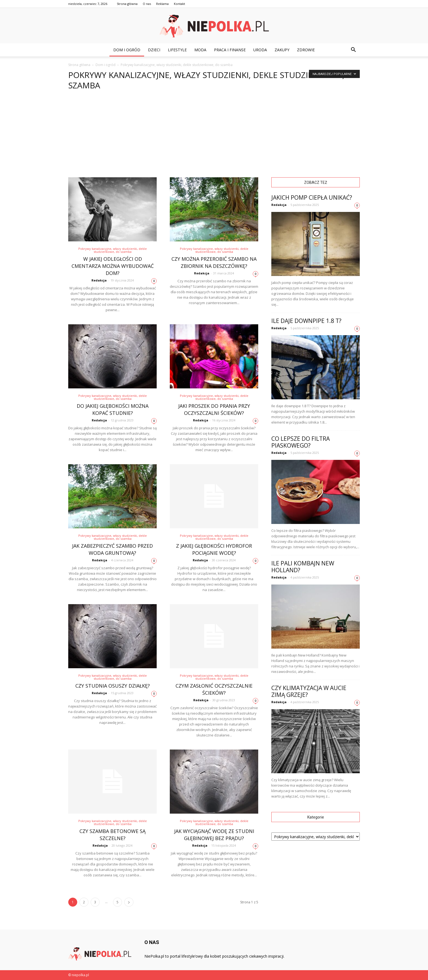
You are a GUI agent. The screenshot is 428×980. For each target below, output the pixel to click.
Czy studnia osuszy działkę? (113, 686)
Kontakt (179, 4)
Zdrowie (306, 50)
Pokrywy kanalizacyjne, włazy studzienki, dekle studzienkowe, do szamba (113, 250)
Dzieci (154, 50)
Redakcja (99, 280)
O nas (147, 4)
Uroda (260, 50)
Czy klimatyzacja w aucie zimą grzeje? (309, 691)
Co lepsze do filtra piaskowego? (301, 442)
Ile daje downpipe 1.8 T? (306, 321)
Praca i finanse (230, 50)
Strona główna (127, 4)
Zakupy (282, 50)
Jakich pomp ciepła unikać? (312, 197)
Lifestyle (177, 50)
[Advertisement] (214, 136)
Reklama (162, 4)
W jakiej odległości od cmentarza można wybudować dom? (113, 266)
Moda (200, 50)
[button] (353, 50)
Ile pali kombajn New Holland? (303, 567)
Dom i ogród (127, 50)
